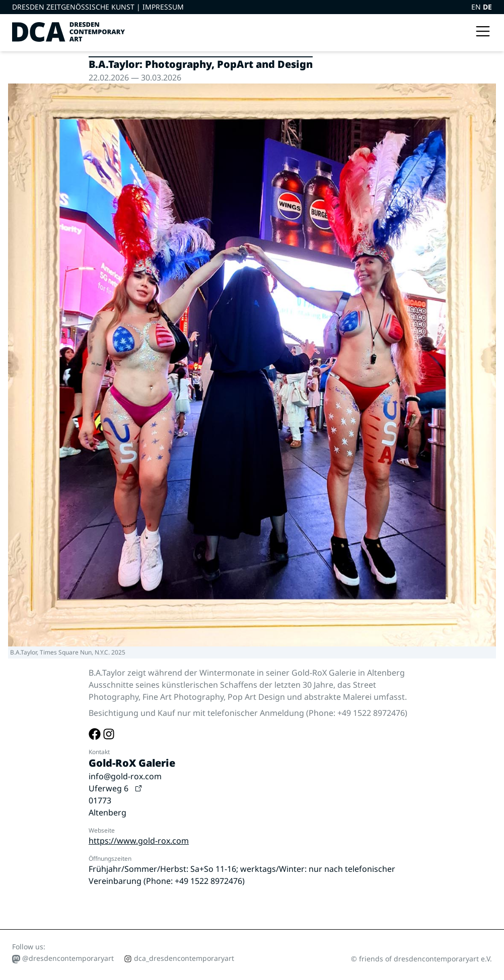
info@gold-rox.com (125, 776)
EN (477, 7)
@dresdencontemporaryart (63, 958)
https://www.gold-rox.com (139, 841)
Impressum (163, 7)
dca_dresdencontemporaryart (179, 958)
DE (487, 7)
